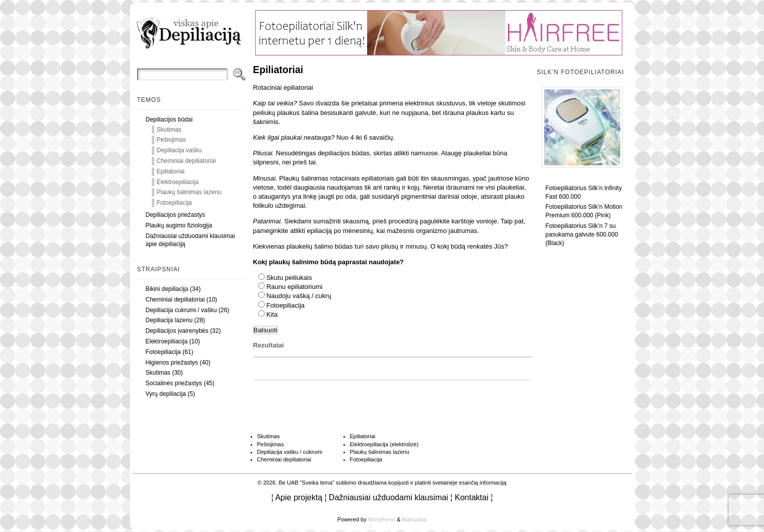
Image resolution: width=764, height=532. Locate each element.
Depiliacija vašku (179, 150)
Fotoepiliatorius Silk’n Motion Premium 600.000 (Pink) (584, 211)
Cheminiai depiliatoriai (186, 161)
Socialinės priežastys (174, 383)
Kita (272, 314)
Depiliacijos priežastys (175, 215)
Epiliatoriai (171, 171)
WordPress (382, 519)
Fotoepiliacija (174, 203)
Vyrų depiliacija (166, 394)
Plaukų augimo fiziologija (179, 225)
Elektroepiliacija (178, 182)
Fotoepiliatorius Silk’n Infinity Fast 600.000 (584, 192)
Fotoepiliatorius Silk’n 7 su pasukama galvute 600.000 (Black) (582, 234)
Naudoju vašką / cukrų (299, 296)
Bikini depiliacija (167, 289)
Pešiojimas (171, 140)
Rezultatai (269, 345)
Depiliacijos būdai (169, 120)
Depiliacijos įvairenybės (177, 331)
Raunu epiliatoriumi (294, 287)
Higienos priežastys (172, 363)
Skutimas (169, 130)
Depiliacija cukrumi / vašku (181, 310)
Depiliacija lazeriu (169, 320)
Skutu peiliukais (289, 278)
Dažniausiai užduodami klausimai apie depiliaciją (190, 240)
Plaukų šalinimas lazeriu (189, 192)
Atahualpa (415, 519)
